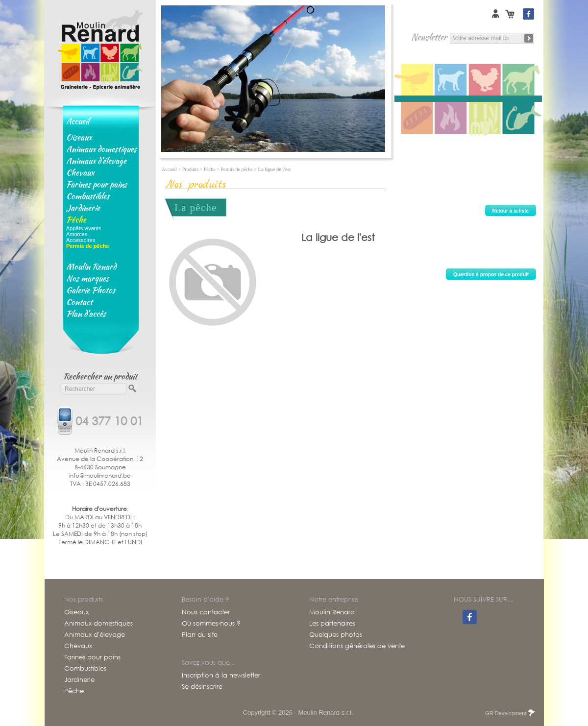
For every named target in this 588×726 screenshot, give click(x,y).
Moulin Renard (91, 266)
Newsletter (429, 37)
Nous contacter (206, 612)
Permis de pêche (237, 169)
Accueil (78, 121)
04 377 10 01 (109, 420)
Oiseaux (79, 137)
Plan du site (200, 635)
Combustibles (88, 196)
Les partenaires (332, 624)
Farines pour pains (97, 184)
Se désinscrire (202, 687)
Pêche (76, 219)
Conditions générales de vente (357, 646)
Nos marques (87, 278)
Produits (190, 169)
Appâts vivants (84, 228)
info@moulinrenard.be (100, 475)
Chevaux (80, 172)
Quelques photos (336, 635)
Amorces (77, 234)
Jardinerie (83, 208)
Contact (79, 302)
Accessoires (81, 240)
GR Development (509, 713)
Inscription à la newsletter (221, 676)
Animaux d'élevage (96, 161)
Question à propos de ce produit (491, 275)
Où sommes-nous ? (211, 624)
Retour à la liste (511, 211)
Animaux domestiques (101, 149)
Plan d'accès (86, 314)
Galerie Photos (91, 290)
